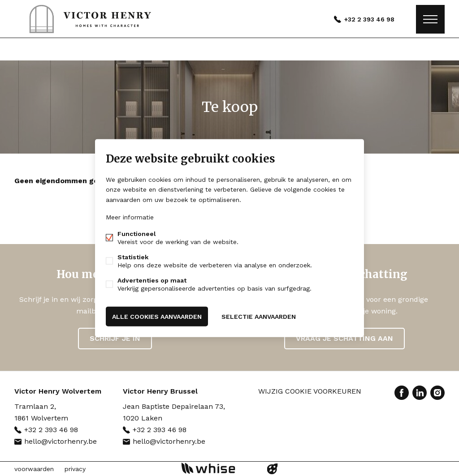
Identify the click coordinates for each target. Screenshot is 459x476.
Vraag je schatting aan (344, 338)
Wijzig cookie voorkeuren (310, 391)
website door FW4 (273, 469)
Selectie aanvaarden (259, 316)
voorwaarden (34, 469)
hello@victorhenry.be (61, 441)
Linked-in (420, 393)
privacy (75, 469)
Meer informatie (130, 217)
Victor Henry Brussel (160, 391)
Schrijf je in (115, 338)
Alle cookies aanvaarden (157, 316)
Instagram (437, 393)
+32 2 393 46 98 (369, 19)
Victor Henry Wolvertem (58, 391)
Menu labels (430, 19)
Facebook (402, 393)
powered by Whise (219, 468)
